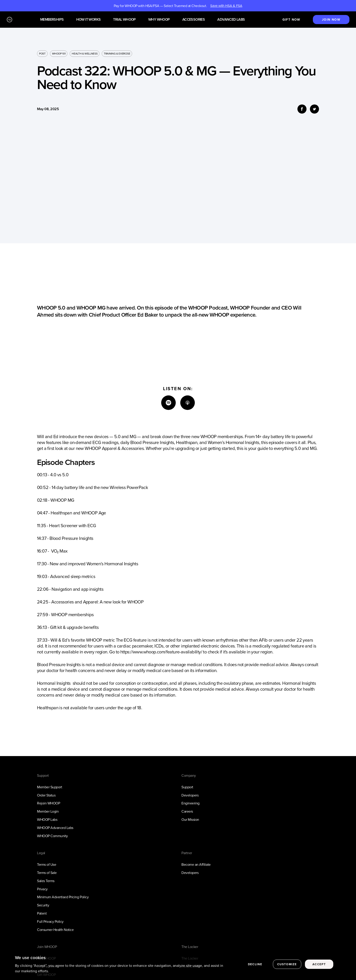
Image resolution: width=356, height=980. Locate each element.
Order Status (46, 795)
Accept (319, 964)
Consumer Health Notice (55, 930)
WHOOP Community (52, 836)
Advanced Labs (231, 20)
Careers (187, 811)
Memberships (52, 20)
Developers (190, 795)
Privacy (42, 889)
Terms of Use (47, 864)
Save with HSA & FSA (226, 6)
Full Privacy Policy (50, 921)
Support (187, 787)
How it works (89, 20)
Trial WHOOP (124, 20)
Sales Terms (46, 881)
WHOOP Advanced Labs (55, 828)
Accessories (194, 20)
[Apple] (188, 403)
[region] (178, 965)
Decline (255, 964)
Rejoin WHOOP (48, 803)
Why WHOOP (159, 20)
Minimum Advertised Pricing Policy (63, 897)
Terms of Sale (47, 873)
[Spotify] (168, 403)
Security (43, 905)
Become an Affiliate (196, 864)
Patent (42, 913)
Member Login (48, 811)
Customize (287, 964)
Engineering (190, 803)
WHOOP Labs (47, 819)
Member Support (49, 787)
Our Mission (190, 819)
